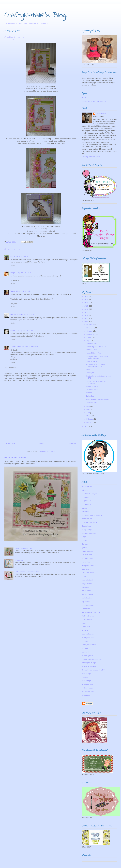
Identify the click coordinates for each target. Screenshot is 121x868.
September (91, 334)
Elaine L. (14, 331)
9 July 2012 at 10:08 (23, 273)
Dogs (84, 537)
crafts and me (87, 519)
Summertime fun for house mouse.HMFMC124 (96, 366)
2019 (87, 300)
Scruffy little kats (88, 638)
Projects (85, 630)
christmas (85, 512)
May (88, 409)
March (89, 416)
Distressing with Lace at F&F (96, 347)
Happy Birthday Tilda (94, 353)
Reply (13, 265)
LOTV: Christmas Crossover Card (27, 572)
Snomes (85, 648)
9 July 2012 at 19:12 (31, 314)
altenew (85, 490)
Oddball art (86, 609)
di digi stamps (87, 530)
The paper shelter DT (90, 666)
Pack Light (90, 373)
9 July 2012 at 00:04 (21, 256)
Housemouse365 (88, 558)
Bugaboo (85, 497)
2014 (87, 316)
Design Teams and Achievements (94, 101)
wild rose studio (88, 688)
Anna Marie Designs (89, 494)
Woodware (86, 695)
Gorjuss (85, 544)
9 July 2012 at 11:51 (23, 291)
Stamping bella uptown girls (92, 659)
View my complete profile (91, 157)
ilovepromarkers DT (89, 566)
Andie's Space (16, 347)
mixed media (87, 591)
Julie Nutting (86, 569)
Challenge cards (92, 390)
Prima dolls (86, 627)
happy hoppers (87, 551)
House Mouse (87, 555)
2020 (87, 296)
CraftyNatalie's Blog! (36, 15)
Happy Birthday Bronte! (15, 457)
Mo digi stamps (87, 594)
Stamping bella (87, 656)
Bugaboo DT (87, 501)
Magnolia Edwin (88, 580)
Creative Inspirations (89, 522)
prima (84, 623)
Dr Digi (84, 540)
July (88, 341)
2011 (87, 426)
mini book (85, 587)
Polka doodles (87, 620)
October (90, 331)
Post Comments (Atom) (46, 451)
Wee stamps (86, 681)
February (90, 419)
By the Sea (90, 396)
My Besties (86, 602)
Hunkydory (86, 562)
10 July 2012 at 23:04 (30, 347)
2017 (87, 306)
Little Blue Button (88, 573)
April (88, 413)
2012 (87, 322)
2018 (87, 303)
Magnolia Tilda (87, 584)
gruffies (85, 548)
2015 (87, 312)
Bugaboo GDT (87, 504)
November (90, 328)
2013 (87, 319)
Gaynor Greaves (17, 314)
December (90, 325)
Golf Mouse (19, 560)
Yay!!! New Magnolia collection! (97, 399)
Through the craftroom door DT (93, 670)
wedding (85, 677)
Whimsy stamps (88, 684)
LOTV (84, 576)
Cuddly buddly (87, 526)
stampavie (86, 652)
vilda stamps (86, 674)
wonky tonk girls (88, 692)
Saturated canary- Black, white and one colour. (97, 357)
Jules (88, 370)
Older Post (72, 444)
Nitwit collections (88, 605)
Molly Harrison (87, 598)
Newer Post (11, 444)
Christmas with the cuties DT (92, 515)
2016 (87, 309)
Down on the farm (92, 361)
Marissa (89, 393)
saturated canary (88, 634)
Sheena (85, 641)
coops (13, 273)
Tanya (13, 291)
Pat (12, 256)
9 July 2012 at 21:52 (25, 331)
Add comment (11, 368)
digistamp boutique (89, 533)
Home (41, 444)
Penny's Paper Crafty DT (91, 612)
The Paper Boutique (89, 663)
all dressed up (87, 486)
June (88, 406)
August (89, 337)
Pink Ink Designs (88, 616)
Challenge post (91, 343)
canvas (85, 508)
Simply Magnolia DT (89, 645)
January (90, 422)
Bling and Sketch (92, 386)
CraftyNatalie (101, 114)
